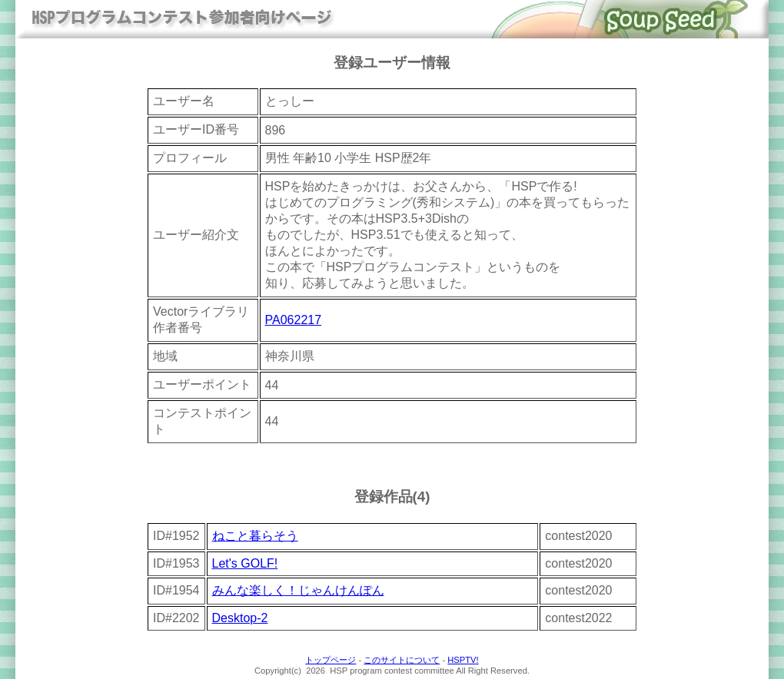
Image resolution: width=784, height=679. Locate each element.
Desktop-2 (240, 618)
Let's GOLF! (245, 563)
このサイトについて (402, 660)
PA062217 (294, 320)
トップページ (331, 660)
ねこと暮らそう (255, 536)
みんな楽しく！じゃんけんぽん (298, 590)
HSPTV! (463, 660)
